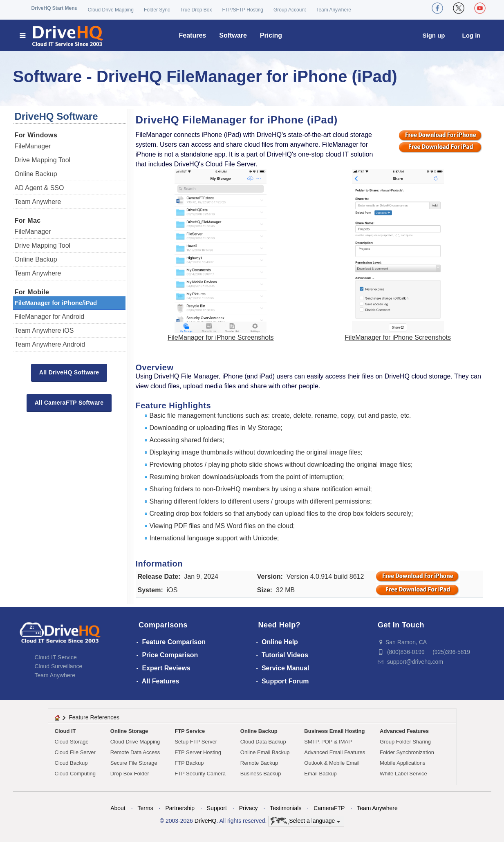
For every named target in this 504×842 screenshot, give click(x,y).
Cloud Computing (75, 774)
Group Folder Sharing (405, 742)
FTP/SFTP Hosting (243, 10)
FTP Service (190, 731)
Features (193, 35)
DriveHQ (206, 821)
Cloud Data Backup (263, 742)
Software (233, 35)
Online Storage (129, 731)
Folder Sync (157, 10)
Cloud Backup (71, 763)
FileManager (33, 146)
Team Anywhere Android (50, 344)
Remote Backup (259, 763)
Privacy (249, 808)
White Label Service (403, 774)
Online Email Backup (265, 752)
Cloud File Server (75, 752)
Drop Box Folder (130, 774)
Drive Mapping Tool (43, 160)
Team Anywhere (333, 10)
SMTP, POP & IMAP (328, 742)
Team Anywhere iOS (44, 330)
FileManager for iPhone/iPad (56, 303)
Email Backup (320, 774)
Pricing (271, 35)
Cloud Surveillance (59, 666)
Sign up (434, 35)
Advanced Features (404, 731)
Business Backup (261, 774)
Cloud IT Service (56, 657)
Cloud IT (65, 731)
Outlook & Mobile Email (332, 763)
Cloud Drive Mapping (111, 10)
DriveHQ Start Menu (55, 8)
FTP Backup (189, 763)
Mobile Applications (402, 763)
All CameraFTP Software (69, 403)
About (118, 808)
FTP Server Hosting (198, 752)
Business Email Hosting (334, 731)
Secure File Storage (134, 763)
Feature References (94, 717)
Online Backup (36, 174)
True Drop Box (196, 10)
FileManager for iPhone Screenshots (221, 337)
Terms (146, 808)
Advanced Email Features (335, 752)
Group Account (290, 10)
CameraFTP (329, 808)
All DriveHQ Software (69, 372)
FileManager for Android (50, 317)
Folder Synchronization (407, 752)
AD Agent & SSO (39, 188)
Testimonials (286, 808)
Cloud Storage (72, 742)
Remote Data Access (135, 752)
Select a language (306, 821)
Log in (472, 35)
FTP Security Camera (200, 774)
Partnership (180, 808)
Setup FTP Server (196, 742)
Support (217, 808)
